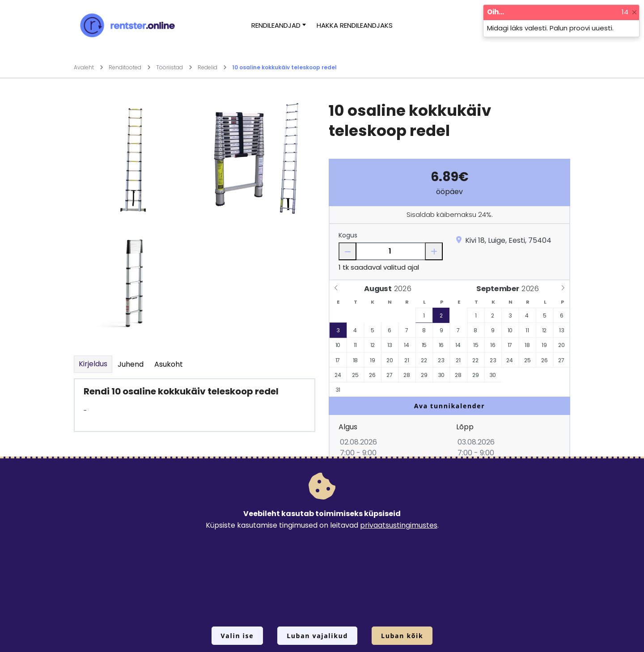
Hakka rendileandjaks (355, 25)
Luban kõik (402, 636)
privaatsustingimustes (399, 525)
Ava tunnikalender (450, 406)
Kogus (348, 235)
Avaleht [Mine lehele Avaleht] (89, 67)
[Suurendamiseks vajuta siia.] (132, 159)
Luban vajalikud (317, 636)
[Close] (634, 12)
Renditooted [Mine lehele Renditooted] (130, 67)
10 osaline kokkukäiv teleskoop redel (284, 67)
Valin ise (237, 636)
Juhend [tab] (131, 364)
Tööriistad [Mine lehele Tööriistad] (174, 67)
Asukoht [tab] (169, 364)
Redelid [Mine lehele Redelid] (212, 67)
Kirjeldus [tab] (93, 364)
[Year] (405, 289)
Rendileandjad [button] (276, 25)
